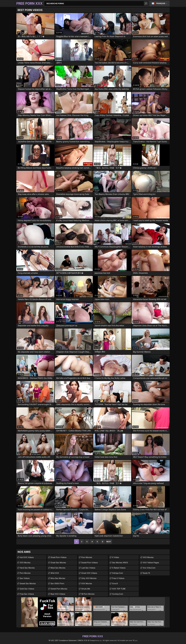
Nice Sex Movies (58, 578)
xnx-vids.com (149, 568)
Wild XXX (55, 573)
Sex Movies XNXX (120, 563)
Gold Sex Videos (27, 589)
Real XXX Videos (58, 594)
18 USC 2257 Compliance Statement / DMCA (66, 640)
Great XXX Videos (89, 573)
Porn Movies (25, 573)
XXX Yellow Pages (151, 563)
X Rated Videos (119, 568)
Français (161, 3)
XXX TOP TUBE (119, 589)
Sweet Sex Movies (28, 583)
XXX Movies (25, 563)
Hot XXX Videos (27, 557)
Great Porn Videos (58, 557)
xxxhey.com (118, 594)
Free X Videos (118, 578)
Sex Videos (25, 578)
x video (116, 557)
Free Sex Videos (27, 594)
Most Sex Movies (58, 568)
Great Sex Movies (58, 563)
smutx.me (86, 589)
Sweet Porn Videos (90, 563)
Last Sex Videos (88, 568)
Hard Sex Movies (27, 568)
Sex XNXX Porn (57, 583)
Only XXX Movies (89, 578)
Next (109, 542)
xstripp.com (118, 573)
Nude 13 (146, 573)
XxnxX (115, 583)
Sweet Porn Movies (59, 589)
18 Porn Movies (88, 594)
